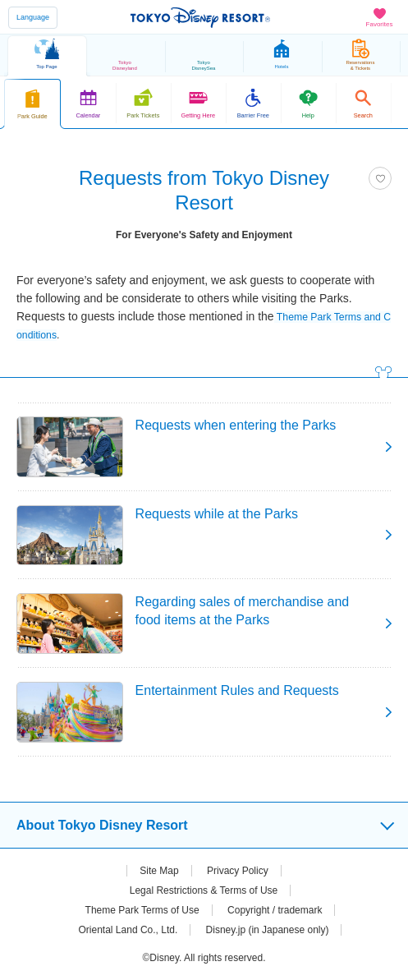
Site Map (159, 871)
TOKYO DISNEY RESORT (200, 17)
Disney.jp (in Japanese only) (268, 930)
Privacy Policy (238, 871)
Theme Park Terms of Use (142, 910)
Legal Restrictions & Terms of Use (204, 890)
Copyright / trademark (275, 910)
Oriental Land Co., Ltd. (128, 930)
